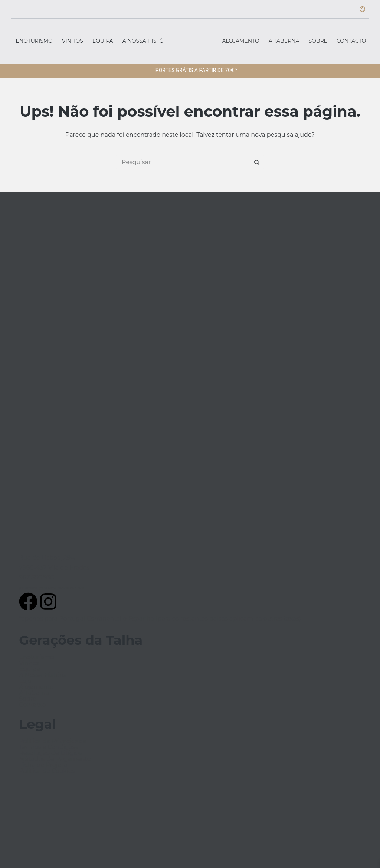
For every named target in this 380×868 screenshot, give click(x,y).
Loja (25, 681)
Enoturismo (34, 41)
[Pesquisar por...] (183, 162)
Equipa (103, 41)
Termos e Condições (49, 747)
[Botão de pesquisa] (257, 162)
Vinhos (73, 41)
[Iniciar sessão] (362, 9)
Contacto (351, 41)
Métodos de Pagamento (55, 759)
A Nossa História (148, 41)
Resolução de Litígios (50, 753)
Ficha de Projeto (43, 765)
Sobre (318, 41)
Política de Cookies (47, 771)
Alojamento (241, 41)
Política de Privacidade (53, 741)
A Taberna (284, 41)
